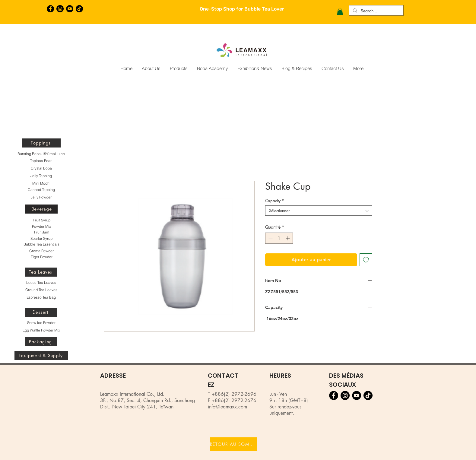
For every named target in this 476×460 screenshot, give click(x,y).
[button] (340, 11)
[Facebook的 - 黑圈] (50, 9)
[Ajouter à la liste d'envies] (366, 260)
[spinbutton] (279, 238)
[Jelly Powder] (41, 197)
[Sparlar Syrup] (41, 239)
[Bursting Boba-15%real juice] (41, 154)
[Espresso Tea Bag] (41, 297)
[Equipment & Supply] (41, 356)
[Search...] (376, 11)
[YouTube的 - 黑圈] (70, 9)
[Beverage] (41, 209)
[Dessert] (41, 312)
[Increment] (288, 238)
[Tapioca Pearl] (41, 161)
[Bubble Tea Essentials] (41, 244)
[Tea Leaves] (41, 272)
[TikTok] (79, 9)
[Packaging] (41, 342)
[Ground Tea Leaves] (41, 290)
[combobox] (319, 211)
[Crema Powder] (41, 251)
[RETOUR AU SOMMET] (233, 444)
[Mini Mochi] (41, 183)
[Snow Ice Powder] (41, 323)
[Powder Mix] (41, 227)
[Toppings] (41, 143)
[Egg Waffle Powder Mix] (41, 330)
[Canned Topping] (41, 190)
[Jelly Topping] (41, 176)
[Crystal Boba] (41, 168)
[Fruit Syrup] (41, 220)
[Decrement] (270, 238)
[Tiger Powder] (41, 257)
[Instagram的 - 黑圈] (60, 9)
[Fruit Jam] (41, 232)
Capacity (275, 201)
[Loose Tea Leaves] (41, 283)
